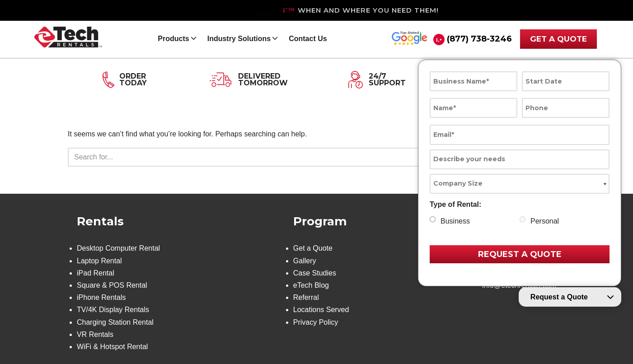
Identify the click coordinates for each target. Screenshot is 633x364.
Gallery (305, 261)
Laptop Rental (99, 261)
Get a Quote (313, 248)
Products (173, 39)
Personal (545, 221)
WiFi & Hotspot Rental (112, 347)
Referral (306, 297)
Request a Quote (559, 297)
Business (455, 221)
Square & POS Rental (112, 285)
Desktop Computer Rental (118, 248)
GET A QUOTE (558, 39)
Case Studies (315, 273)
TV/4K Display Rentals (113, 310)
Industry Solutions (239, 39)
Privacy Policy (316, 322)
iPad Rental (96, 273)
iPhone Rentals (101, 297)
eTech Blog (311, 285)
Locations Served (321, 310)
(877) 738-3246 (479, 39)
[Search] (306, 157)
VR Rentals (95, 334)
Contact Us (308, 39)
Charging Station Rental (115, 322)
